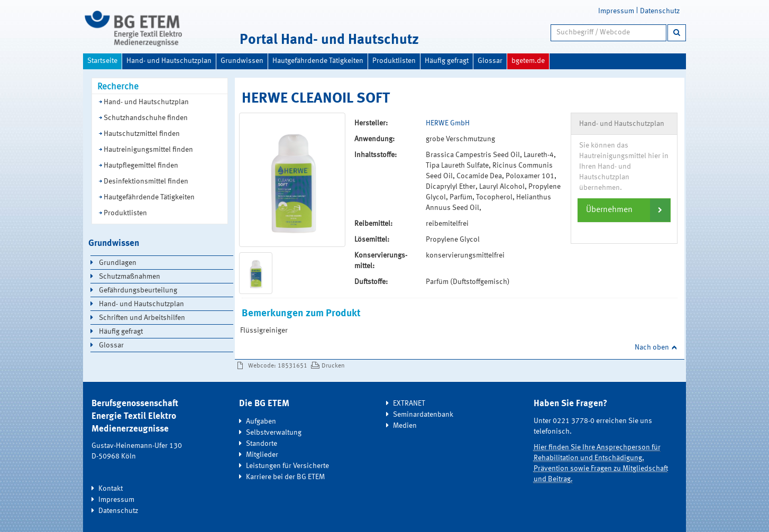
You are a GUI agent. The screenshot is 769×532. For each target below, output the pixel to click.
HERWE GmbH (448, 123)
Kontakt (111, 489)
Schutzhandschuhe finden (146, 118)
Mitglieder (262, 455)
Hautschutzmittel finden (142, 134)
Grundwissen (242, 61)
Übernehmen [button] (609, 210)
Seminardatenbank (423, 415)
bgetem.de (528, 61)
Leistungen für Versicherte (287, 466)
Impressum (616, 11)
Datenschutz (660, 11)
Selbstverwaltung (274, 433)
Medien (405, 426)
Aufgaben (261, 421)
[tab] (624, 210)
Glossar (490, 61)
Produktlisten (394, 61)
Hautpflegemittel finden (141, 166)
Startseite (102, 61)
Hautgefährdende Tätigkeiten (318, 61)
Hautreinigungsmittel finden (148, 150)
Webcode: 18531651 (278, 366)
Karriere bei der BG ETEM (285, 477)
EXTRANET (409, 403)
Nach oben (652, 347)
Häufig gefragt (447, 61)
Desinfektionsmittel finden (146, 181)
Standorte (262, 444)
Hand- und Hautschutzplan (169, 61)
